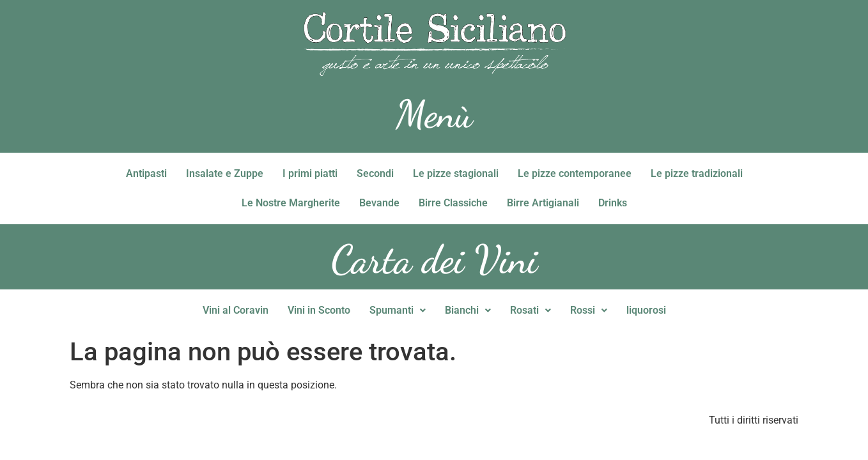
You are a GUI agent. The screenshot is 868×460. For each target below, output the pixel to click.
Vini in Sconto (319, 310)
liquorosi (646, 310)
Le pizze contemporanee (575, 173)
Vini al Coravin (236, 310)
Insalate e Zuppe (225, 173)
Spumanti (398, 310)
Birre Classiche (453, 203)
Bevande (379, 203)
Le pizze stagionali (456, 173)
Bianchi (468, 310)
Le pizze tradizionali (697, 173)
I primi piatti (310, 173)
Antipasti (146, 173)
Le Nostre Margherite (291, 203)
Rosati (531, 310)
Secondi (375, 173)
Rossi (589, 310)
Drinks (613, 203)
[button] (398, 310)
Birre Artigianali (543, 203)
